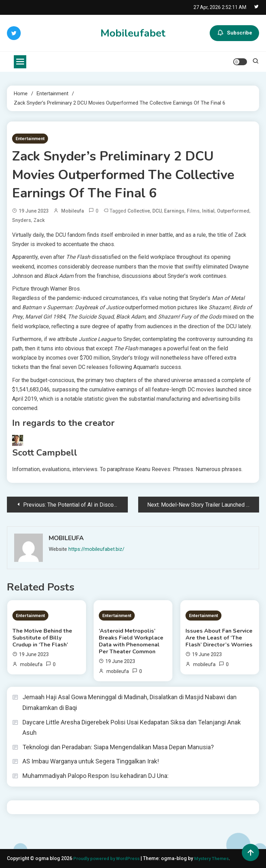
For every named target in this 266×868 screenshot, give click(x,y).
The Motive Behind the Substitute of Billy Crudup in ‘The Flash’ (42, 638)
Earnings (174, 211)
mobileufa (73, 211)
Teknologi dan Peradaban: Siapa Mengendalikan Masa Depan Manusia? (118, 747)
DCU (157, 211)
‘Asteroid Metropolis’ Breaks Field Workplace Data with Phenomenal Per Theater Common (131, 641)
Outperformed (233, 211)
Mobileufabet (133, 33)
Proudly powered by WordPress (110, 858)
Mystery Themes (219, 858)
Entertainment (30, 139)
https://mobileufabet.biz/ (96, 549)
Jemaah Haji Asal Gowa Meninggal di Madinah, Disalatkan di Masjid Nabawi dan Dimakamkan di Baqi (130, 702)
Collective (139, 211)
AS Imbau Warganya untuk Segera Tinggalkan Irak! (91, 761)
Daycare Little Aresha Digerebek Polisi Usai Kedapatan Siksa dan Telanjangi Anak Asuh (132, 728)
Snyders (22, 220)
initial (208, 211)
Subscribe (234, 33)
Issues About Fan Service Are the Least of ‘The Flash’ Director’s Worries (219, 638)
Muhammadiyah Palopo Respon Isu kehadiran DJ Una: (96, 776)
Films (193, 211)
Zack (39, 220)
